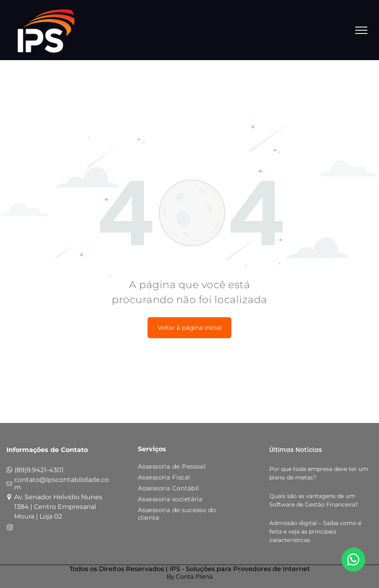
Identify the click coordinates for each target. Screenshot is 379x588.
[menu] (361, 30)
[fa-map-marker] (9, 498)
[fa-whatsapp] (9, 472)
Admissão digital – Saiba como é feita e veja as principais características (315, 532)
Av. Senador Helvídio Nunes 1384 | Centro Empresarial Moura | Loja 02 (58, 507)
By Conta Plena (190, 576)
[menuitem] (184, 468)
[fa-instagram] (10, 528)
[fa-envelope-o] (9, 485)
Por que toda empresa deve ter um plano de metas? (319, 473)
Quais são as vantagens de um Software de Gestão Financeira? (314, 500)
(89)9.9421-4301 (39, 470)
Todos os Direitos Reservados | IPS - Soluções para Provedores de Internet (190, 569)
